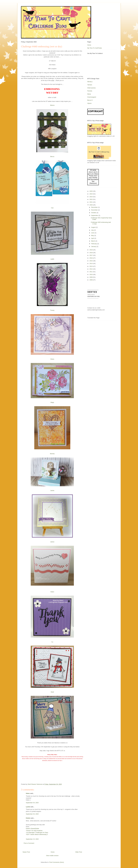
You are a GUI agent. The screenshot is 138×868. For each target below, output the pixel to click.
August (94, 227)
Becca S (90, 100)
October (94, 213)
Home (53, 852)
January (94, 246)
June (93, 233)
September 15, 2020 (32, 839)
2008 (91, 280)
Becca (52, 157)
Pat (52, 642)
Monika (52, 454)
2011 (91, 272)
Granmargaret (92, 97)
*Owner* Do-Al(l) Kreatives (34, 831)
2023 (91, 197)
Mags (52, 402)
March (93, 241)
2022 (91, 199)
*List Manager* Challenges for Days (37, 832)
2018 (91, 253)
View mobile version (52, 856)
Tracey (52, 310)
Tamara (90, 85)
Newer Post (26, 852)
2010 (91, 274)
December (95, 207)
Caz (52, 208)
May (93, 235)
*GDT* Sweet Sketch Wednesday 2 (37, 834)
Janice (52, 542)
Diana (52, 359)
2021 (91, 202)
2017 (91, 255)
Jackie (52, 491)
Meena (52, 105)
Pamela (90, 91)
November (95, 210)
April (93, 238)
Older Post (79, 852)
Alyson (89, 103)
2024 (91, 194)
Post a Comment (29, 843)
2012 (91, 269)
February (94, 244)
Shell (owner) (91, 88)
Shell (52, 692)
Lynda (28, 807)
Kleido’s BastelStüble (32, 829)
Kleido (28, 818)
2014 (91, 263)
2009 (91, 277)
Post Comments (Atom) (57, 862)
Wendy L (90, 82)
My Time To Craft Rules (95, 48)
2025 (91, 191)
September (95, 215)
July (93, 230)
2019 (91, 250)
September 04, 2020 (32, 803)
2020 (91, 205)
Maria (89, 94)
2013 (91, 266)
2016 (91, 258)
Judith (52, 259)
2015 (91, 261)
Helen (52, 592)
